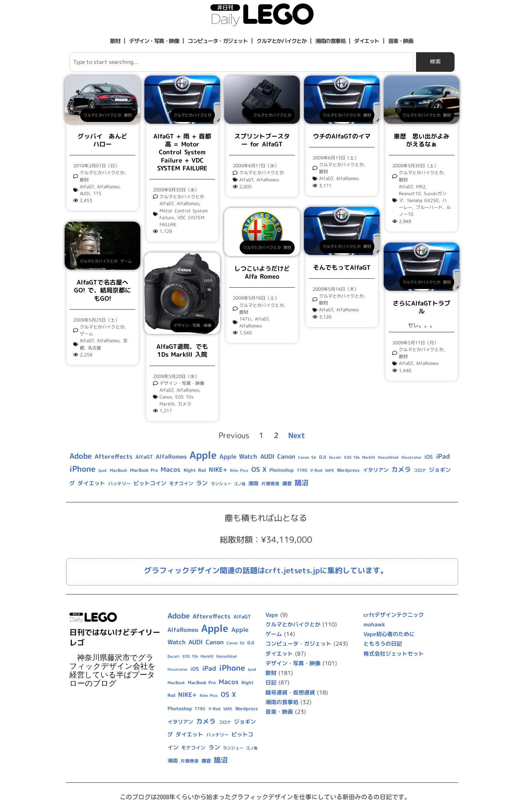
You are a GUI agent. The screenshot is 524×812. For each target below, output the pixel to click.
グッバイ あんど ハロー (106, 140)
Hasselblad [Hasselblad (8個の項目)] (388, 457)
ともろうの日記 (383, 644)
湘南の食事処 (330, 41)
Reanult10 (410, 193)
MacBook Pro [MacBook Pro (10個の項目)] (144, 470)
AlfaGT (87, 187)
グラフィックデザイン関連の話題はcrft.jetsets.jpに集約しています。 (266, 570)
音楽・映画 (401, 41)
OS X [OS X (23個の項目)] (259, 469)
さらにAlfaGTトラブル (422, 307)
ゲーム (126, 261)
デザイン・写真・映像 (154, 41)
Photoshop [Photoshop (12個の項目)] (281, 470)
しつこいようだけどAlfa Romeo (262, 272)
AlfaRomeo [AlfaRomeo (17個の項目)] (171, 457)
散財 (115, 41)
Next (297, 435)
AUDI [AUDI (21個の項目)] (267, 457)
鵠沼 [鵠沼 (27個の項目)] (302, 483)
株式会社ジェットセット (394, 654)
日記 (271, 682)
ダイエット (367, 41)
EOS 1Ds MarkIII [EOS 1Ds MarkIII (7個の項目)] (359, 457)
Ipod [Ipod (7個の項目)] (102, 470)
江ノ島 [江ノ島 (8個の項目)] (240, 484)
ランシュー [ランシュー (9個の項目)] (221, 484)
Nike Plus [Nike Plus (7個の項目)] (239, 470)
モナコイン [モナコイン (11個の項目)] (181, 483)
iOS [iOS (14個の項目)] (429, 457)
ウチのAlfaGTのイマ (342, 136)
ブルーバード (429, 207)
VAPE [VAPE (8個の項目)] (330, 470)
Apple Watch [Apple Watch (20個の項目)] (238, 457)
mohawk (374, 624)
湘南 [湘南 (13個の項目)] (253, 483)
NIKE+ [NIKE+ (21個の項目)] (218, 470)
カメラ (184, 404)
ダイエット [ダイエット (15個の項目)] (91, 483)
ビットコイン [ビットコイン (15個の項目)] (150, 483)
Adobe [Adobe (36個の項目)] (81, 456)
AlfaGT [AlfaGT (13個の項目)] (144, 457)
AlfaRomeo (108, 187)
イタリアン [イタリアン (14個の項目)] (376, 470)
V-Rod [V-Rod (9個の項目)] (316, 470)
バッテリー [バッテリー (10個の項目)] (119, 483)
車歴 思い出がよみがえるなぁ (422, 140)
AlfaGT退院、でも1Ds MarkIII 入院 (182, 351)
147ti (245, 319)
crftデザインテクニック (394, 615)
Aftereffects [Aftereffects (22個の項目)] (113, 456)
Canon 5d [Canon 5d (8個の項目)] (307, 457)
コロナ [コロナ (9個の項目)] (420, 470)
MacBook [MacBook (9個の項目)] (118, 470)
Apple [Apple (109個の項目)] (203, 455)
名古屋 (94, 348)
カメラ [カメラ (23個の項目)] (401, 469)
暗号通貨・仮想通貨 (290, 692)
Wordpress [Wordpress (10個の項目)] (348, 470)
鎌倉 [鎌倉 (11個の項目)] (287, 483)
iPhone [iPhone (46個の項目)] (83, 469)
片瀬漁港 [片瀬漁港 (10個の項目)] (270, 483)
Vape (272, 615)
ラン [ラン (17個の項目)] (202, 483)
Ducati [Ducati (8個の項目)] (335, 457)
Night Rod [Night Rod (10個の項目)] (195, 470)
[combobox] (241, 62)
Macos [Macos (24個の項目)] (171, 469)
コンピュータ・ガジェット (218, 41)
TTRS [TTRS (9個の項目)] (302, 470)
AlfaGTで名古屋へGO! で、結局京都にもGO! (102, 290)
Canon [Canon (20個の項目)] (286, 457)
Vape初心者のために (389, 634)
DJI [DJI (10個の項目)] (323, 457)
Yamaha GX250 (423, 200)
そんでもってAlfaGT (342, 268)
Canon (166, 397)
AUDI (85, 193)
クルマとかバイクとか (281, 41)
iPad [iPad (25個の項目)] (443, 456)
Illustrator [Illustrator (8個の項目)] (411, 457)
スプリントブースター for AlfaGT (262, 140)
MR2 (421, 187)
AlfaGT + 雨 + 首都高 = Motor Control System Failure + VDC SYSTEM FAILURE (182, 152)
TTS (97, 193)
